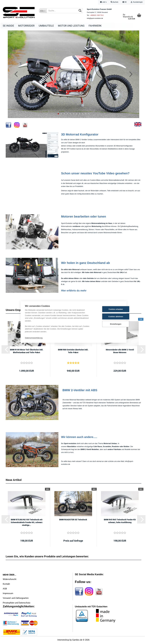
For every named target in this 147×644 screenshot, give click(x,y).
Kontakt (6, 585)
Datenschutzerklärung (34, 338)
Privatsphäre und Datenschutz (17, 603)
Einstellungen (108, 324)
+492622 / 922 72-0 (97, 15)
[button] (125, 2)
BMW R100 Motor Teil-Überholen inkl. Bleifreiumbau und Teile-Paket (27, 352)
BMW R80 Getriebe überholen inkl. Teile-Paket (73, 352)
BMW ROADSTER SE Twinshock (73, 520)
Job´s (103, 2)
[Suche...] (43, 11)
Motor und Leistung (71, 26)
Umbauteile (46, 26)
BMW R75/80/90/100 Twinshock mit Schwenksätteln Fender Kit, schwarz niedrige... (27, 523)
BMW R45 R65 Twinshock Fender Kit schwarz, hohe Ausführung (120, 522)
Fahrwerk (95, 26)
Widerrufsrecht (10, 580)
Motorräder (26, 26)
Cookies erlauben (108, 309)
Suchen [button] (114, 2)
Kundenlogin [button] (137, 2)
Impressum (8, 594)
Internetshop (63, 641)
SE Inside (8, 26)
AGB (5, 589)
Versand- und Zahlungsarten (16, 599)
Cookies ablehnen (108, 316)
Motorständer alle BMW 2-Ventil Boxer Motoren (120, 352)
